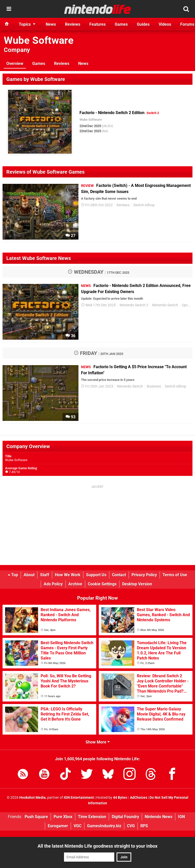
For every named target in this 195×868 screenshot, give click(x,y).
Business (154, 386)
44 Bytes (120, 798)
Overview (15, 64)
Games (39, 64)
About (29, 575)
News (83, 64)
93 (70, 417)
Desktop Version (137, 584)
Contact (119, 575)
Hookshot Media (32, 798)
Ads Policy (53, 584)
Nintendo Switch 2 (134, 305)
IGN (181, 817)
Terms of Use (175, 575)
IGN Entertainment (79, 798)
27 (70, 236)
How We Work (68, 575)
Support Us (96, 575)
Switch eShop (144, 205)
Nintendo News (159, 817)
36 (70, 336)
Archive (75, 584)
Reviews (62, 64)
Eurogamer (58, 826)
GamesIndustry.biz (104, 826)
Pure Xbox (63, 817)
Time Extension (92, 817)
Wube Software (39, 40)
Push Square (36, 817)
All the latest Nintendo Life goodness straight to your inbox (97, 846)
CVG (131, 826)
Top (13, 575)
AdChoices (138, 798)
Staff (45, 575)
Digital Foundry (125, 817)
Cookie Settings (102, 584)
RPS (144, 826)
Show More (98, 742)
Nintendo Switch (165, 305)
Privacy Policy (144, 575)
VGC (78, 826)
